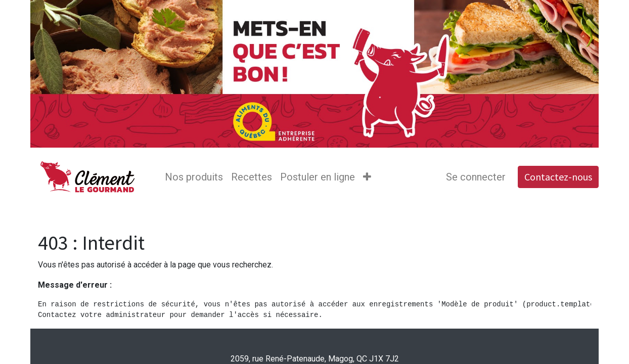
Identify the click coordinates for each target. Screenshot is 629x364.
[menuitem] (194, 177)
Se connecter (476, 177)
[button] (367, 177)
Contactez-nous (558, 177)
